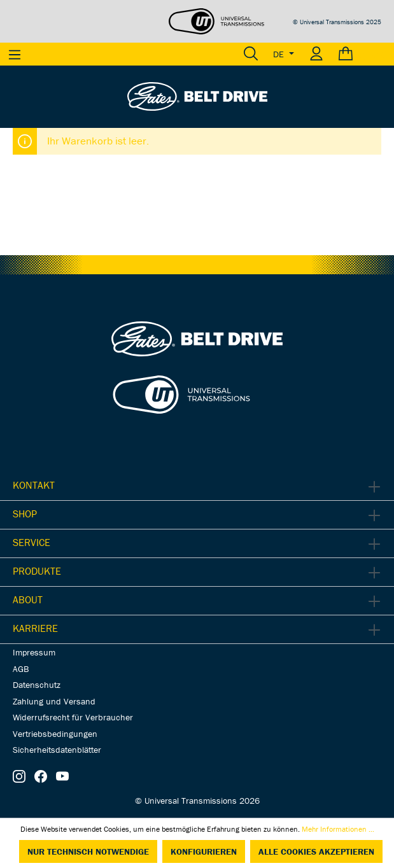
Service (32, 542)
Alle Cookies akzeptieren (316, 851)
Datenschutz (37, 685)
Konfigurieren (204, 851)
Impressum (34, 652)
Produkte (37, 571)
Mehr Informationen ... (338, 829)
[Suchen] (251, 54)
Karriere (35, 628)
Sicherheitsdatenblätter (57, 750)
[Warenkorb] (362, 54)
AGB (21, 669)
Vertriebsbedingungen (55, 734)
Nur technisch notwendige (88, 851)
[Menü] (15, 54)
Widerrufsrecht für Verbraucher (73, 717)
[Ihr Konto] (316, 54)
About (28, 599)
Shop (25, 514)
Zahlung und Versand (54, 701)
